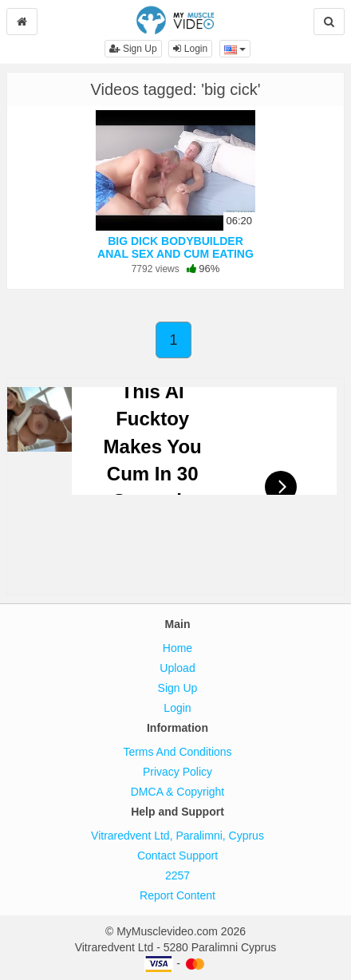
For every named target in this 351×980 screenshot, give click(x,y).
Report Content (177, 895)
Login (190, 49)
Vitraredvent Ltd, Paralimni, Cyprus (177, 836)
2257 (177, 875)
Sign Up (133, 49)
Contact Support (177, 856)
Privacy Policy (177, 772)
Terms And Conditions (177, 752)
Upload (177, 668)
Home (177, 648)
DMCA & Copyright (177, 792)
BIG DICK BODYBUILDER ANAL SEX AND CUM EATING (175, 247)
